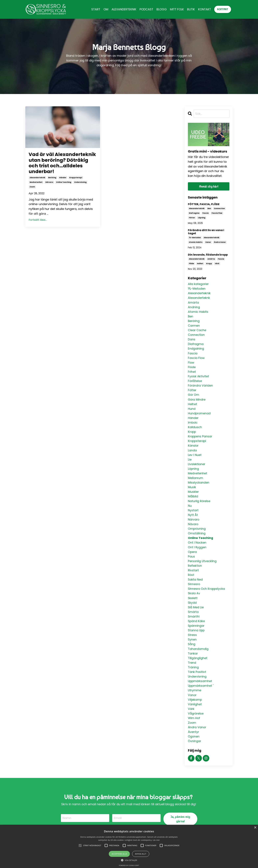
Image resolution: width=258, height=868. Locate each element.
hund (192, 412)
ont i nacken (197, 549)
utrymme (195, 701)
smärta (193, 620)
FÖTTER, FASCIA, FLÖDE (204, 204)
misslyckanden (199, 488)
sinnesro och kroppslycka (207, 596)
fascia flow (217, 213)
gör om (194, 398)
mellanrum (196, 483)
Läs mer (156, 840)
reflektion (195, 573)
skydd (192, 611)
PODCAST (145, 9)
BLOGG (161, 9)
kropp (209, 264)
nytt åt (193, 521)
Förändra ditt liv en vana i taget (206, 232)
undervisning (80, 189)
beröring (52, 185)
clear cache (197, 331)
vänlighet (195, 715)
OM (105, 9)
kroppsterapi (76, 185)
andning (194, 308)
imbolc (193, 426)
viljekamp (195, 710)
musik (192, 492)
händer (63, 185)
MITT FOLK (176, 9)
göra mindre (197, 402)
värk (217, 264)
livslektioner (197, 469)
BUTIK (191, 9)
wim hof (194, 729)
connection (219, 209)
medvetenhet (36, 189)
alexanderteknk (199, 298)
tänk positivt (197, 682)
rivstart (193, 577)
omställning (197, 540)
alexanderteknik (37, 185)
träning (193, 677)
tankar (193, 663)
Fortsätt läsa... (38, 227)
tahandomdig (198, 658)
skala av (194, 601)
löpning (202, 218)
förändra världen (201, 388)
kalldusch (195, 431)
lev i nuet (195, 459)
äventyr (193, 743)
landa (192, 454)
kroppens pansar (200, 440)
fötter (192, 218)
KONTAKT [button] (223, 9)
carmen (194, 327)
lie (190, 464)
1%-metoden (195, 238)
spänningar (196, 634)
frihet (192, 374)
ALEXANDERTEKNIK (123, 9)
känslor (193, 450)
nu (190, 511)
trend (192, 672)
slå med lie (196, 615)
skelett (193, 606)
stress (193, 644)
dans (192, 341)
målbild (193, 502)
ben (209, 209)
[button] (129, 860)
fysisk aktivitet (198, 379)
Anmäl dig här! (209, 186)
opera (193, 559)
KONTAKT (204, 9)
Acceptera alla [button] (119, 854)
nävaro (193, 530)
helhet (200, 264)
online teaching (64, 189)
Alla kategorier (199, 284)
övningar (195, 753)
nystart (193, 516)
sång (192, 653)
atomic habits (196, 242)
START (94, 9)
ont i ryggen (197, 554)
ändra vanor (220, 242)
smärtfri (194, 625)
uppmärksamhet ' (201, 696)
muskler (193, 497)
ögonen (194, 748)
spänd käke (197, 630)
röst (191, 582)
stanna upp (197, 639)
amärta (211, 259)
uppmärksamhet (200, 691)
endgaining (196, 350)
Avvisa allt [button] (141, 854)
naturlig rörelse (199, 506)
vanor (208, 242)
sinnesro (194, 592)
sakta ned (195, 587)
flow (191, 364)
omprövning (197, 535)
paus (191, 563)
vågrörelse (196, 724)
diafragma (194, 213)
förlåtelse (195, 383)
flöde (191, 264)
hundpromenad (200, 417)
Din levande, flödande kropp (208, 255)
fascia (206, 213)
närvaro (49, 189)
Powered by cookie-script (129, 865)
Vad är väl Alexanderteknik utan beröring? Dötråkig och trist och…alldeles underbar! (58, 166)
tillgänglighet (198, 667)
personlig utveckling (202, 568)
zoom (32, 194)
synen (192, 648)
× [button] (255, 828)
